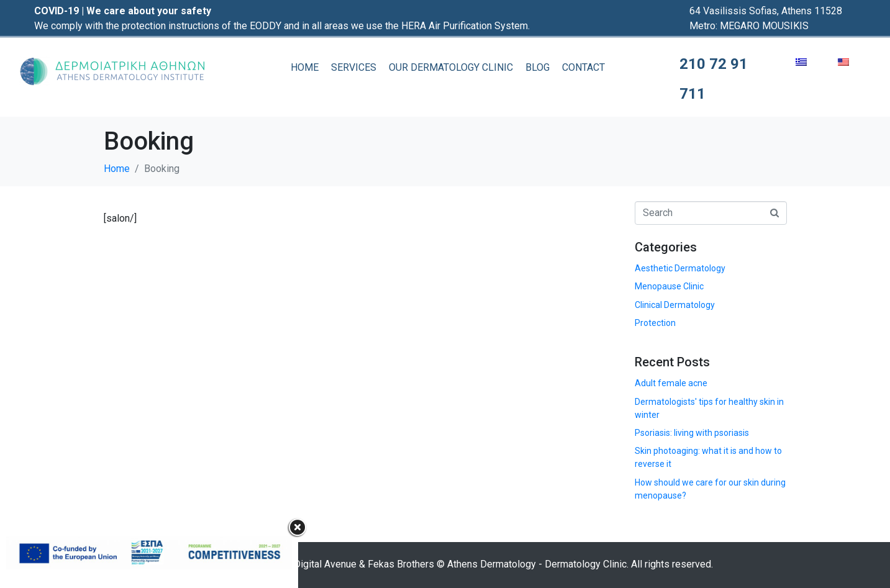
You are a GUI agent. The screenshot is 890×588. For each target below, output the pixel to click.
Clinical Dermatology (675, 305)
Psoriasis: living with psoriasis (692, 433)
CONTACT (583, 67)
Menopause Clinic (669, 286)
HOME (305, 67)
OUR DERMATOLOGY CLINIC (451, 67)
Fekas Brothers (401, 564)
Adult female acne (671, 383)
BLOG (538, 67)
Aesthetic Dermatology (680, 268)
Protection (655, 323)
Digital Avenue (325, 564)
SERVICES (354, 67)
